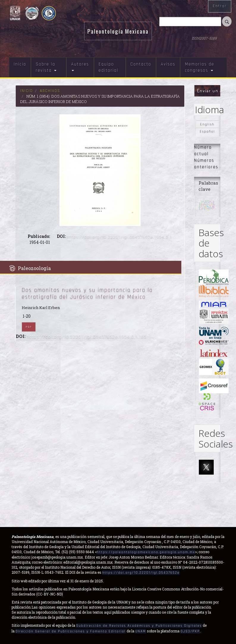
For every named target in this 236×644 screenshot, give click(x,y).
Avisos (168, 64)
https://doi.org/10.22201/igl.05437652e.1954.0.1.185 (87, 337)
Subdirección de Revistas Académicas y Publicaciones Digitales (139, 626)
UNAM (141, 631)
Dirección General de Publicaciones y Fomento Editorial (71, 631)
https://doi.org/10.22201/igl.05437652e (141, 573)
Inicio (20, 64)
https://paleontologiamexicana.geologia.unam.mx (146, 552)
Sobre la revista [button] (46, 67)
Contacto (141, 64)
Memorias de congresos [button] (200, 67)
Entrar (220, 6)
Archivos (50, 91)
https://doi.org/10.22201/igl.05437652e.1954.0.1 (119, 237)
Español (207, 132)
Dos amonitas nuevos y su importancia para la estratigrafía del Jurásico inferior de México (87, 294)
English (207, 124)
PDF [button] (29, 327)
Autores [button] (80, 66)
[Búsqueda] (190, 22)
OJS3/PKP (190, 631)
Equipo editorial (108, 67)
